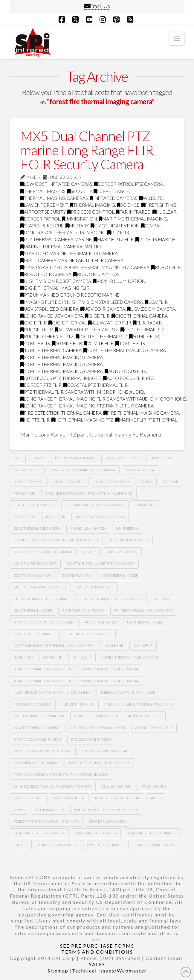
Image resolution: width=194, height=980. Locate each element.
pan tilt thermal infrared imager (43, 622)
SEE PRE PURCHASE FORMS (97, 946)
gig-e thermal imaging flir (55, 288)
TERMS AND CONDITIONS (97, 952)
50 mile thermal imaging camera (62, 371)
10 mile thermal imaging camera (130, 657)
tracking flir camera (33, 704)
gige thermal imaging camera (40, 587)
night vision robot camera (56, 281)
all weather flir (110, 323)
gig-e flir (33, 323)
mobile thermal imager (35, 634)
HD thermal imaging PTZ (83, 420)
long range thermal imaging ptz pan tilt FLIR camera (87, 406)
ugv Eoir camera (103, 309)
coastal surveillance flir (89, 634)
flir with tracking (78, 704)
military (77, 226)
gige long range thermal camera (113, 599)
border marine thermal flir (39, 716)
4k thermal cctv (49, 810)
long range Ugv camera (52, 316)
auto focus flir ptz (129, 378)
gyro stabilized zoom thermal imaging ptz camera (85, 267)
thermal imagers (43, 191)
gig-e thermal (67, 323)
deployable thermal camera (39, 833)
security (80, 191)
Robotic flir (145, 505)
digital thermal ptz (101, 336)
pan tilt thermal (29, 482)
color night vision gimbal (105, 751)
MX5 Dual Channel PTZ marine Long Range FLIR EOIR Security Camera (87, 150)
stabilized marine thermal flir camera (69, 253)
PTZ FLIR (118, 232)
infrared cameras (114, 198)
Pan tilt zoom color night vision (43, 751)
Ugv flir (156, 302)
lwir (18, 458)
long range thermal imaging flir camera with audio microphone (103, 399)
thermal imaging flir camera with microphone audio (61, 774)
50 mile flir (144, 336)
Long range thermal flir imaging (63, 232)
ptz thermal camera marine (56, 239)
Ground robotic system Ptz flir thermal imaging (89, 493)
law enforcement (44, 205)
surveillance (111, 191)
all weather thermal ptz (87, 330)
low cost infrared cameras (56, 184)
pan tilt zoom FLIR (69, 482)
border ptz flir (41, 385)
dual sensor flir (116, 786)
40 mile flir (35, 343)
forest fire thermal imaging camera (46, 821)
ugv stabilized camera (49, 309)
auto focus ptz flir (145, 716)
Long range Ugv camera (35, 563)
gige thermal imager (120, 575)
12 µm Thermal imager (154, 845)
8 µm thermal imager (106, 845)
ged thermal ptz (142, 330)
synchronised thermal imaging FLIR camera (53, 786)
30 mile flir (67, 343)
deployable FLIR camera (96, 833)
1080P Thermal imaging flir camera (99, 763)
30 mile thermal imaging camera (62, 357)
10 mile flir (130, 343)
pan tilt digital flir (100, 622)
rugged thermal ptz (47, 336)
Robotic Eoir (25, 517)
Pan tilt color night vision (37, 739)
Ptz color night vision (91, 739)
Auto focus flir (125, 371)
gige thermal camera (140, 316)
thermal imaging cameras (54, 198)
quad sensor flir (29, 798)
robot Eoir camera (46, 274)
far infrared (133, 212)
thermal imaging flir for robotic (95, 505)
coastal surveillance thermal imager (101, 563)
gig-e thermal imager (33, 610)
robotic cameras (96, 274)
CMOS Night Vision (115, 226)
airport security (43, 212)
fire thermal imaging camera (141, 413)
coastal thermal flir (154, 728)
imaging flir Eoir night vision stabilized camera (82, 302)
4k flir (156, 798)
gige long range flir (95, 587)
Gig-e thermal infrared (83, 610)
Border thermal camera (96, 716)
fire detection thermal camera (61, 413)
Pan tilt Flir (161, 458)
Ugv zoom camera (151, 309)
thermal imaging (92, 205)
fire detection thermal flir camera (106, 810)
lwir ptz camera (140, 470)
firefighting (159, 205)
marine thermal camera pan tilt (61, 247)
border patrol (40, 219)
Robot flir (166, 267)
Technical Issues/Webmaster (109, 971)
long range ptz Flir (123, 458)
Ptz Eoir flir (24, 493)
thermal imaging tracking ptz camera (139, 704)
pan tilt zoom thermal (75, 458)
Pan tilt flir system (112, 482)
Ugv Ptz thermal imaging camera (43, 552)
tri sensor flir (154, 786)
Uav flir (146, 482)
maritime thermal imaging (133, 219)
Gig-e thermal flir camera (37, 528)
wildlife (151, 198)
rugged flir (37, 330)
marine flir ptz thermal (146, 420)
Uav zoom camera (122, 552)
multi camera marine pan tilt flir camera (72, 260)
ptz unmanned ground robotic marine (70, 295)
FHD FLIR (21, 845)
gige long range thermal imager (43, 599)
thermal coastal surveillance (128, 693)
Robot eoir (56, 517)
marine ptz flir (114, 239)
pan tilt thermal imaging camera (143, 610)
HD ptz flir (35, 420)
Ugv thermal (127, 528)
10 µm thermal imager (57, 845)
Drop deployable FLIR (107, 821)
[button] (177, 38)
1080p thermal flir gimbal (117, 798)
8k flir (19, 810)
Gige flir (97, 316)
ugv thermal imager (145, 622)
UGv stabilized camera (129, 540)
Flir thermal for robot (34, 505)
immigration (79, 219)
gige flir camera (76, 575)
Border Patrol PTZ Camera (129, 184)
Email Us (97, 6)
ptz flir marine (155, 239)
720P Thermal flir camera (36, 763)
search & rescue (42, 226)
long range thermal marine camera (83, 470)
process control (91, 212)
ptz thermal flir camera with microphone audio (82, 392)
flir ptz (38, 458)
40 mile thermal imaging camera (62, 364)
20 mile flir (99, 343)
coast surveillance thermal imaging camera (54, 645)
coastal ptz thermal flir (96, 385)
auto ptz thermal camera (36, 728)
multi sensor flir (69, 798)
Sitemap (58, 971)
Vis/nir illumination (119, 281)
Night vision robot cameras (100, 517)
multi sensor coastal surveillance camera (52, 693)
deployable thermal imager (152, 833)
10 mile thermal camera (51, 350)
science (128, 205)
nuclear (164, 212)
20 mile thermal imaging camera (125, 350)
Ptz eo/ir (171, 482)
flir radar (147, 323)
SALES (97, 964)
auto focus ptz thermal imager (61, 378)
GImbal (151, 226)
